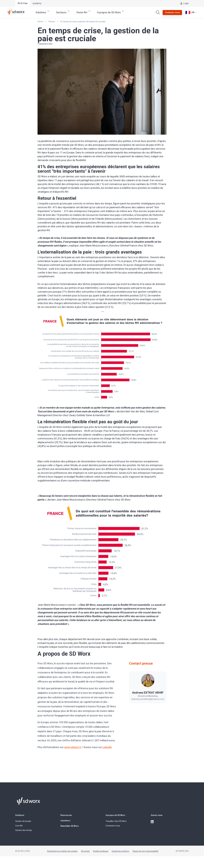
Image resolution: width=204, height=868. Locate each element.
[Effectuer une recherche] (158, 12)
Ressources (66, 815)
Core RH (19, 826)
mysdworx (65, 821)
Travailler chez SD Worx (116, 821)
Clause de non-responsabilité (145, 851)
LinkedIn (107, 747)
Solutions (20, 815)
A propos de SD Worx (115, 815)
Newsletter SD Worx (70, 826)
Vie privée (85, 851)
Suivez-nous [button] (157, 815)
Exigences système (120, 851)
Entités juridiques (101, 851)
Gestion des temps (24, 830)
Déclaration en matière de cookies (62, 851)
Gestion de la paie (23, 821)
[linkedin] (152, 822)
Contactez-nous (113, 826)
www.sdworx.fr (73, 747)
